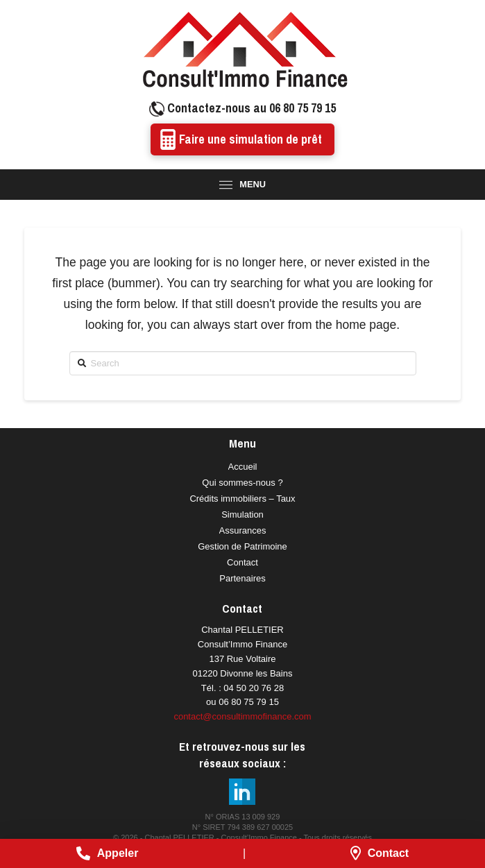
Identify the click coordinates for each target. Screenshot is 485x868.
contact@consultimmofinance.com (242, 716)
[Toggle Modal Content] (242, 185)
